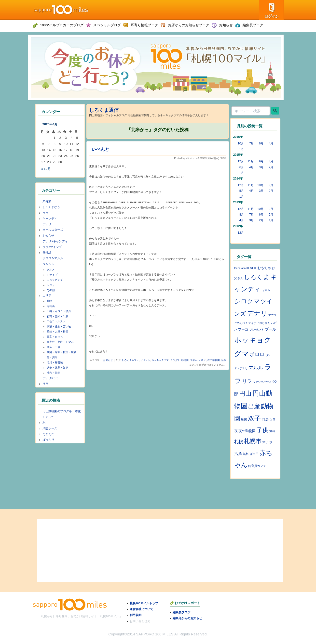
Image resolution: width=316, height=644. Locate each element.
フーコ (243, 329)
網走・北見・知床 (57, 368)
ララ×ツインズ (52, 247)
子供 (262, 430)
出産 (254, 406)
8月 (271, 161)
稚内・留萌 (53, 373)
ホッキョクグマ (160, 360)
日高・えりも (55, 337)
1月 (242, 149)
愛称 (272, 431)
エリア (47, 296)
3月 (261, 167)
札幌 (49, 301)
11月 (251, 161)
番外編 (47, 253)
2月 (271, 167)
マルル (256, 368)
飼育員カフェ (257, 466)
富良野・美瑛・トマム (60, 342)
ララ (173, 360)
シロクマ (247, 301)
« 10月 (46, 169)
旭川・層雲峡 (55, 362)
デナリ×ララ (51, 378)
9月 (261, 161)
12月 (241, 161)
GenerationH (242, 268)
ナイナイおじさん (259, 323)
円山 (245, 393)
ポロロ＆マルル (53, 258)
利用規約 (136, 615)
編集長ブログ (181, 612)
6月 (261, 143)
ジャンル (48, 264)
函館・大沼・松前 (57, 332)
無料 (246, 454)
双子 (204, 360)
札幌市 (253, 441)
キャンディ (50, 219)
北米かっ (195, 360)
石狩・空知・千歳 (57, 316)
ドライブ (52, 275)
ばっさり (48, 440)
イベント (145, 360)
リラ (45, 384)
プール (270, 329)
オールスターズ (53, 230)
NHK (253, 268)
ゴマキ (266, 290)
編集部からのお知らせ (187, 618)
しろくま (257, 277)
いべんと (100, 149)
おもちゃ (264, 268)
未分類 (47, 201)
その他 (51, 290)
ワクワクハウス (262, 382)
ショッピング (55, 280)
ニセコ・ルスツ (56, 321)
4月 (271, 143)
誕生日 (254, 454)
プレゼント (257, 330)
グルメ (51, 270)
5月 (242, 191)
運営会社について (141, 609)
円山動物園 (182, 360)
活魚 (224, 360)
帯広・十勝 (53, 347)
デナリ (47, 224)
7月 (252, 143)
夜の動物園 (214, 360)
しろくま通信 (104, 110)
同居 (265, 419)
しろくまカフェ (130, 360)
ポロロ (257, 354)
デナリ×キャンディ (55, 241)
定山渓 (51, 306)
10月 (241, 143)
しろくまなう (51, 207)
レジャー (52, 285)
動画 (244, 420)
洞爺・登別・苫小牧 (59, 326)
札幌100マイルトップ (144, 603)
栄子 (265, 442)
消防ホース (50, 428)
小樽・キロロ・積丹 (59, 311)
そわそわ (48, 434)
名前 (273, 420)
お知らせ (108, 360)
